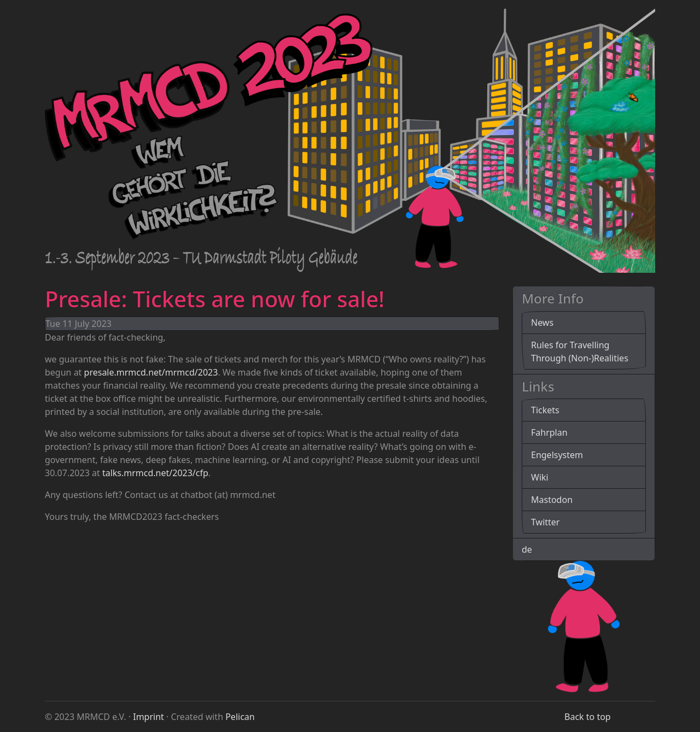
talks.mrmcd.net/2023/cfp (155, 473)
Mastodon (552, 500)
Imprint (148, 717)
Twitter (545, 522)
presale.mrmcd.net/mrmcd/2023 (151, 372)
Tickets (545, 410)
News (542, 323)
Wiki (540, 477)
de (527, 549)
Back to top (588, 717)
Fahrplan (549, 432)
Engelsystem (557, 455)
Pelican (240, 717)
